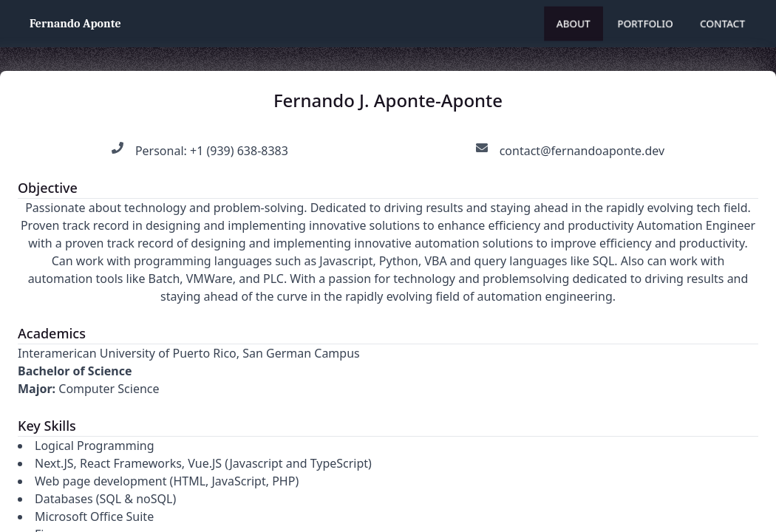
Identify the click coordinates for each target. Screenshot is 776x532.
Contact (722, 23)
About (574, 23)
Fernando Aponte (75, 24)
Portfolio (645, 23)
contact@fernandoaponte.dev (582, 151)
